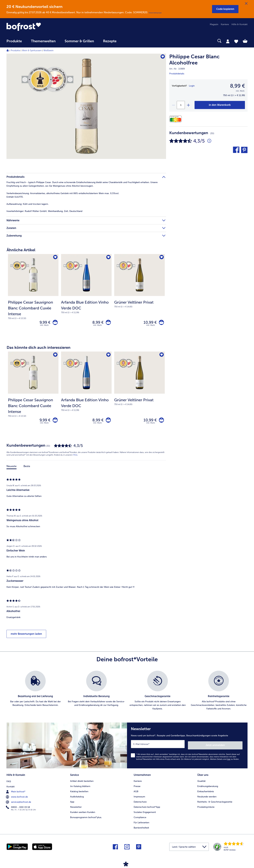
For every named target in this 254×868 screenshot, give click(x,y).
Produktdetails (177, 74)
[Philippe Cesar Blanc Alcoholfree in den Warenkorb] (220, 105)
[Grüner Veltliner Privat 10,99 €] (139, 296)
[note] (33, 310)
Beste (27, 469)
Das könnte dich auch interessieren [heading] (39, 349)
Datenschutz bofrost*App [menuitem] (147, 807)
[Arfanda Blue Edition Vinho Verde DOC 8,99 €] (86, 296)
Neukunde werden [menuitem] (207, 797)
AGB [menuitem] (136, 792)
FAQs (75, 457)
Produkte (15, 50)
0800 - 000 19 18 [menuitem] (18, 807)
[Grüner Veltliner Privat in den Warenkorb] (161, 323)
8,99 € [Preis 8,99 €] (97, 323)
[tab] (228, 41)
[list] (127, 693)
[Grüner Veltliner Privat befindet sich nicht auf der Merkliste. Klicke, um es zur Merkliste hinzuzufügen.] (161, 258)
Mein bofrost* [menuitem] (16, 792)
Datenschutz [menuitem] (140, 802)
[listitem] (35, 693)
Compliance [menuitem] (140, 818)
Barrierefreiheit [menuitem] (141, 828)
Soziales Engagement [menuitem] (145, 813)
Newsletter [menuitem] (76, 807)
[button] (225, 9)
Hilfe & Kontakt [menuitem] (240, 24)
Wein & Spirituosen (32, 50)
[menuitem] (14, 43)
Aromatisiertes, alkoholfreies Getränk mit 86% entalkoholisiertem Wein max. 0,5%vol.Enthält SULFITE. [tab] (63, 195)
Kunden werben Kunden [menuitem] (83, 813)
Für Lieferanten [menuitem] (141, 823)
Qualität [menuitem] (201, 782)
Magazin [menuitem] (214, 24)
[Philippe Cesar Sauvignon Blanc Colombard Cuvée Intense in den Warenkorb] (55, 323)
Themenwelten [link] (43, 41)
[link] (43, 27)
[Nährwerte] (176, 119)
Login (192, 86)
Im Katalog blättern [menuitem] (80, 787)
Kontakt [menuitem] (11, 787)
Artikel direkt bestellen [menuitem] (82, 782)
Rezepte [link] (110, 41)
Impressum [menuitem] (139, 797)
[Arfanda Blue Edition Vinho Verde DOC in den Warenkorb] (108, 323)
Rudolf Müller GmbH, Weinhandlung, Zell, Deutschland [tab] (44, 211)
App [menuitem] (72, 802)
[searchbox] (128, 41)
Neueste (12, 469)
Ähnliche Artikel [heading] (21, 250)
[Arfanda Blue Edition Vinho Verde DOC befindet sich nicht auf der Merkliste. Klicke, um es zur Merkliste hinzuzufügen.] (108, 258)
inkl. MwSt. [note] (45, 326)
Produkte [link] (14, 41)
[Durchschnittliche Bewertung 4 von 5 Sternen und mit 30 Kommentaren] (209, 141)
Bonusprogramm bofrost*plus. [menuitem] (86, 818)
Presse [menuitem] (137, 787)
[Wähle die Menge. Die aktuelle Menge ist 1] (181, 105)
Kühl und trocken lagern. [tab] (28, 204)
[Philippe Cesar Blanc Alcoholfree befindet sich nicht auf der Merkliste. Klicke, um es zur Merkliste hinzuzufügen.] (162, 57)
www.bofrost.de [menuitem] (17, 797)
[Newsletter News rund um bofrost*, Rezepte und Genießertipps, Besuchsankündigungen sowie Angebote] (187, 747)
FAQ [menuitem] (9, 782)
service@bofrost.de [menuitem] (19, 802)
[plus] (188, 105)
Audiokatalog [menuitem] (77, 797)
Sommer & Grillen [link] (79, 41)
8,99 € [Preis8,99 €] (237, 86)
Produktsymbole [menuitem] (206, 807)
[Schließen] (246, 4)
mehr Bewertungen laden (26, 636)
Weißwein (48, 50)
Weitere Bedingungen (155, 13)
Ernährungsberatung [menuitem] (208, 787)
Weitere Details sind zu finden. (225, 760)
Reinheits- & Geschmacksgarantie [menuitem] (215, 802)
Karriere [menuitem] (225, 24)
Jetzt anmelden (229, 746)
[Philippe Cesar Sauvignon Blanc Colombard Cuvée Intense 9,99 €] (33, 296)
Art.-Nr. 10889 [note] (177, 69)
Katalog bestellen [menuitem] (79, 792)
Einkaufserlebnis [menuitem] (206, 792)
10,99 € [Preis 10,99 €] (149, 323)
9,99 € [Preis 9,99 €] (44, 323)
